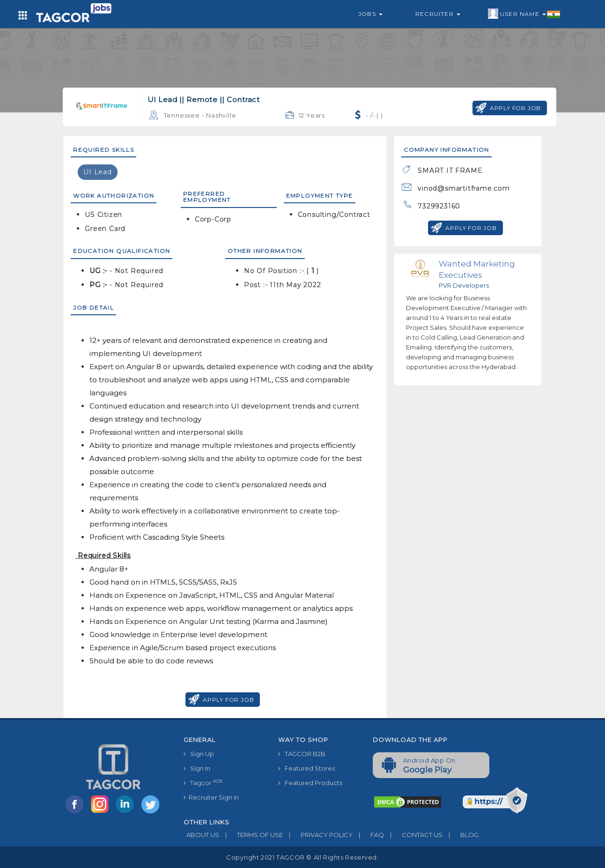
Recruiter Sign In (211, 797)
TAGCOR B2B (302, 754)
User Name (524, 14)
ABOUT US (201, 835)
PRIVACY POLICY (318, 835)
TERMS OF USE (251, 835)
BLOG (461, 835)
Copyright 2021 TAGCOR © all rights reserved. (302, 857)
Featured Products (310, 783)
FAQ (368, 835)
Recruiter (438, 14)
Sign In (197, 768)
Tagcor (203, 783)
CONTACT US (413, 835)
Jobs (370, 14)
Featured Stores (306, 768)
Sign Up (199, 754)
